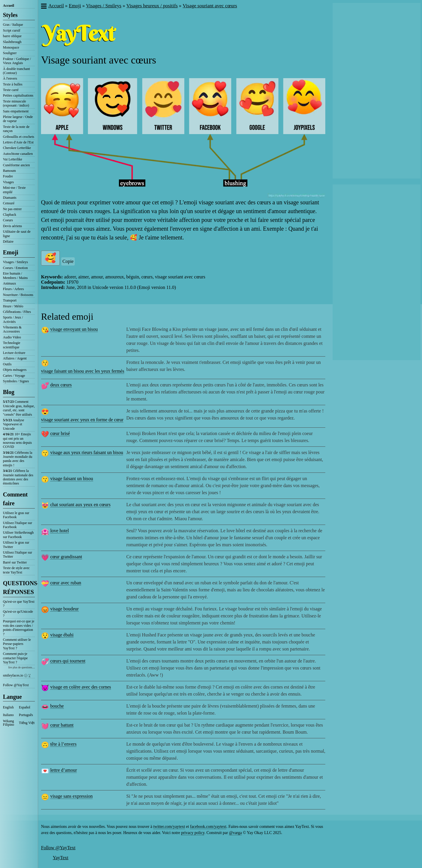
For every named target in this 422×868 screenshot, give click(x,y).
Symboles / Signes (16, 381)
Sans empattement (16, 111)
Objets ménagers (15, 370)
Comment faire (15, 499)
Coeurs (8, 220)
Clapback (10, 215)
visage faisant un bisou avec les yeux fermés (83, 371)
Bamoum (9, 171)
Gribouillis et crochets (19, 137)
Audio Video (12, 337)
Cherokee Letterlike (17, 148)
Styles (10, 15)
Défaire (8, 242)
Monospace (11, 47)
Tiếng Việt (27, 723)
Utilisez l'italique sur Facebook (17, 525)
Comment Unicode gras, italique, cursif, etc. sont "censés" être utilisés (19, 408)
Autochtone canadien (18, 154)
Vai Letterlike (13, 159)
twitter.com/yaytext (169, 827)
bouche (57, 706)
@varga (235, 833)
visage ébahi (62, 635)
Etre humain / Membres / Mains (15, 275)
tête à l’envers (63, 744)
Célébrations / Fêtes (17, 312)
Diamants (10, 198)
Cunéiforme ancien (16, 165)
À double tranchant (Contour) (16, 71)
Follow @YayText (16, 685)
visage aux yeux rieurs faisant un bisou (87, 452)
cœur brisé (60, 433)
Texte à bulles (13, 84)
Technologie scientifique (12, 345)
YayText (61, 858)
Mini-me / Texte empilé (14, 190)
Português (26, 715)
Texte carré (11, 90)
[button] (44, 7)
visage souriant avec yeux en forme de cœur (82, 420)
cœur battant (62, 725)
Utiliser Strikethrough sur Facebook (18, 535)
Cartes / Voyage (14, 376)
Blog (9, 392)
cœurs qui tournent (68, 661)
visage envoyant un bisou (74, 329)
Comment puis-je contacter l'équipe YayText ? (15, 658)
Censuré (9, 203)
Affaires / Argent (15, 358)
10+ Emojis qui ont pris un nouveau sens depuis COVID (17, 440)
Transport (10, 300)
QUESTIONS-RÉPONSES (19, 588)
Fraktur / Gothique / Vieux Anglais (17, 61)
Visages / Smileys (15, 262)
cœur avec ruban (66, 583)
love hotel (59, 531)
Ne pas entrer (12, 209)
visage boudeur (64, 609)
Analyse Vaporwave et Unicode (13, 424)
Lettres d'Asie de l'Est (18, 142)
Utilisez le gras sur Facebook (16, 515)
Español (25, 707)
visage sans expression (71, 796)
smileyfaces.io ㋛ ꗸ (17, 675)
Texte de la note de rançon (16, 129)
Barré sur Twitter (15, 562)
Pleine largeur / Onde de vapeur (18, 119)
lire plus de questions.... (22, 667)
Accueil (8, 6)
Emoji (11, 252)
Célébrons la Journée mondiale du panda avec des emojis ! (18, 459)
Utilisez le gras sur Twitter (16, 545)
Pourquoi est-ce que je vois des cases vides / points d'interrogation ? (19, 628)
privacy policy (193, 833)
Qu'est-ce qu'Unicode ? (18, 614)
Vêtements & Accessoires (12, 329)
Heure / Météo (13, 306)
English (8, 707)
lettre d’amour (63, 770)
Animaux (10, 283)
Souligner (10, 53)
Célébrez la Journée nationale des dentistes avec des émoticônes (18, 477)
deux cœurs (61, 385)
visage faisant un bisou (72, 478)
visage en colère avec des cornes (80, 687)
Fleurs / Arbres (13, 289)
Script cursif (12, 30)
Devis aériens (12, 226)
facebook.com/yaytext (208, 827)
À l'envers (10, 78)
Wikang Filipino (8, 723)
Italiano (8, 715)
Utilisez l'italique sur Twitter (17, 554)
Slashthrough (12, 42)
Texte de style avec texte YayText (16, 570)
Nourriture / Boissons (18, 295)
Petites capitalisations (18, 95)
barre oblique (12, 36)
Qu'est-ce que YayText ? (19, 604)
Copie (68, 261)
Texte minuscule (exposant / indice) (16, 103)
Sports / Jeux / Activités (13, 319)
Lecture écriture (14, 353)
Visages (8, 182)
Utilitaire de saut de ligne (17, 234)
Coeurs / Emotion (15, 268)
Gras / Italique (13, 25)
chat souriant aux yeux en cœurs (80, 505)
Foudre (8, 176)
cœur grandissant (66, 557)
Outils (7, 364)
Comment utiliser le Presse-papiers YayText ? (17, 644)
